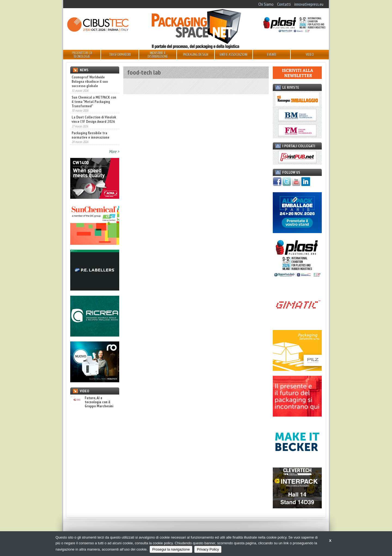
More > (114, 151)
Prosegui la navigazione (171, 549)
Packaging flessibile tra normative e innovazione (91, 135)
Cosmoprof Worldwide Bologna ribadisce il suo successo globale (90, 81)
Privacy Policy (208, 549)
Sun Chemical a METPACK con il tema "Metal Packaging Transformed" (94, 102)
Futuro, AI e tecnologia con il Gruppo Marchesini (92, 402)
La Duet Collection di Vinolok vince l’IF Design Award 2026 (94, 119)
